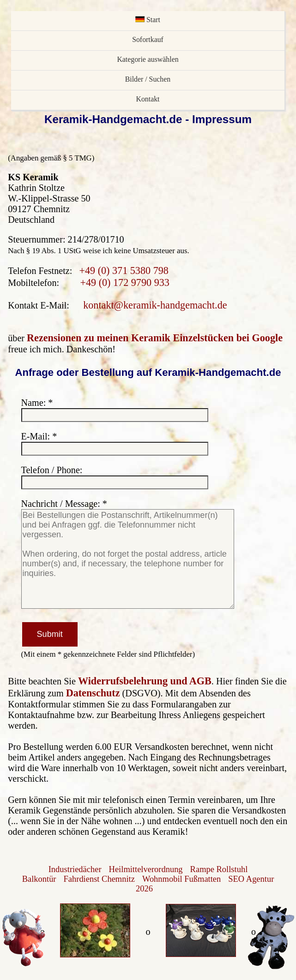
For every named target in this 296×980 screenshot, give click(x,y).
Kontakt (148, 99)
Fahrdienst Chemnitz (99, 879)
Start (148, 20)
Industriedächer (75, 869)
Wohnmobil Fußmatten (181, 879)
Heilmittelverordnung (146, 869)
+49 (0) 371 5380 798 (124, 270)
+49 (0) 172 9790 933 (124, 282)
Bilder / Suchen (148, 79)
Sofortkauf (148, 39)
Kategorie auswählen (148, 59)
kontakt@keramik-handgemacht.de (155, 305)
